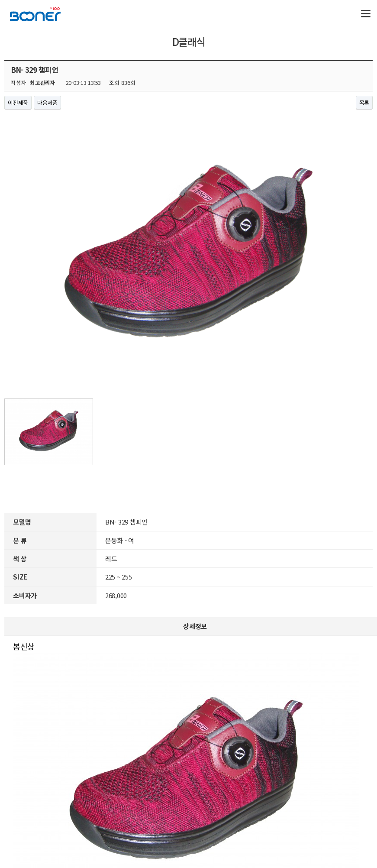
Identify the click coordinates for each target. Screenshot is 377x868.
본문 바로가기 (0, 0)
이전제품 (18, 102)
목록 (364, 102)
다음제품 (47, 102)
